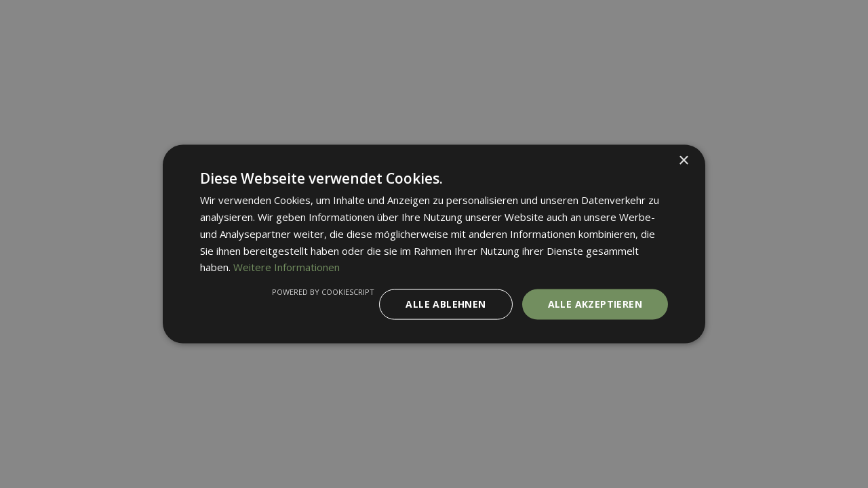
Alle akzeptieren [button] (595, 304)
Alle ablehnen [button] (446, 304)
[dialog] (434, 244)
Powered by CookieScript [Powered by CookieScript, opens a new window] (323, 292)
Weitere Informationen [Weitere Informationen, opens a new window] (287, 267)
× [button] (683, 161)
